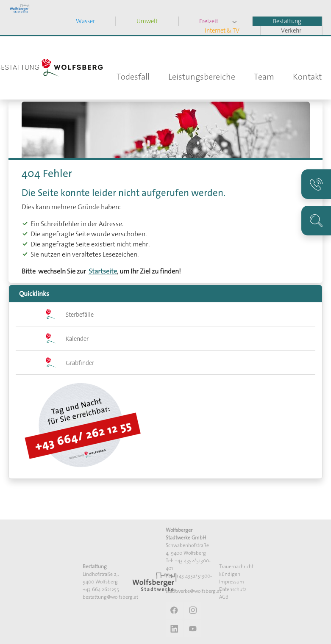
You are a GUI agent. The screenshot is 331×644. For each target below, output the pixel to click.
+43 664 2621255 (101, 589)
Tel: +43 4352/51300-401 (188, 564)
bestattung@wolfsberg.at (110, 597)
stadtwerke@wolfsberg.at (193, 591)
